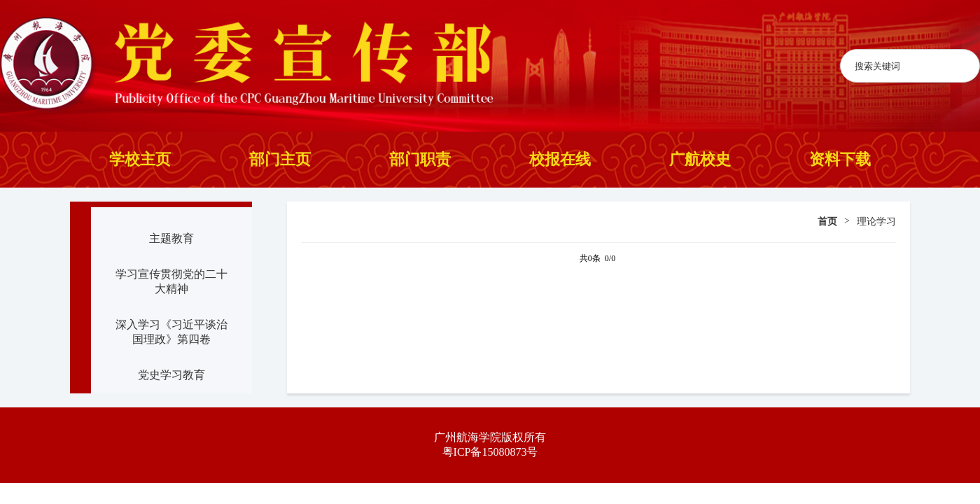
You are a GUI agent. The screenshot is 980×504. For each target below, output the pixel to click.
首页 (827, 222)
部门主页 (280, 159)
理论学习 (876, 222)
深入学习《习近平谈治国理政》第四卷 (171, 332)
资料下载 (840, 159)
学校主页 (140, 159)
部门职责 (420, 159)
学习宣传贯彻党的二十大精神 (171, 281)
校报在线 (560, 159)
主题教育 (171, 238)
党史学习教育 (171, 375)
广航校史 (700, 159)
